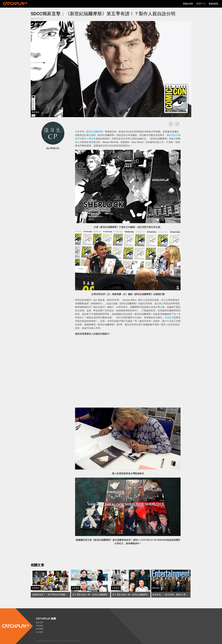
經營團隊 (40, 629)
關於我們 (40, 622)
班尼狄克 (169, 318)
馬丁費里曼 (90, 139)
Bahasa (214, 4)
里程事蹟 (40, 626)
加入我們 (40, 632)
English (188, 4)
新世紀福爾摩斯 (95, 132)
